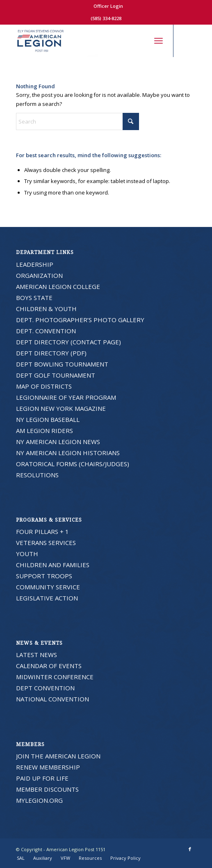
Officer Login (108, 6)
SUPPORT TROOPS (44, 576)
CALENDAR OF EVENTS (49, 666)
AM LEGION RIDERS (44, 431)
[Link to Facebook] (190, 41)
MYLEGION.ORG (39, 800)
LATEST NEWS (36, 655)
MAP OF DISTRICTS (44, 386)
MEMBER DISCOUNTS (47, 789)
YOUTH (27, 554)
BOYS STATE (34, 298)
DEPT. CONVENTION (46, 331)
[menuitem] (108, 6)
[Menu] (158, 41)
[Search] (140, 41)
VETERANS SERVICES (46, 543)
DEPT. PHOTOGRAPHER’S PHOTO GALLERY (80, 320)
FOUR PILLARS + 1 (42, 531)
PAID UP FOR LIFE (42, 778)
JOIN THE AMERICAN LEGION (58, 756)
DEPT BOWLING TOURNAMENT (62, 364)
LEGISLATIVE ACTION (47, 598)
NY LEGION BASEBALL (48, 419)
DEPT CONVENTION (45, 688)
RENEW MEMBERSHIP (48, 767)
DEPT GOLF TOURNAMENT (56, 375)
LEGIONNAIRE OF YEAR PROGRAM (66, 397)
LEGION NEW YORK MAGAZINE (61, 408)
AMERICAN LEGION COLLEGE (58, 286)
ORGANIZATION (39, 275)
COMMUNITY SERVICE (48, 587)
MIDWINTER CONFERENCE (55, 677)
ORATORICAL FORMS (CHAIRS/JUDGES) (73, 464)
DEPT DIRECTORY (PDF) (51, 353)
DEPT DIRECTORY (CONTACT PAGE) (68, 342)
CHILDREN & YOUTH (46, 309)
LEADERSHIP (35, 264)
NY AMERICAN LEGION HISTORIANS (68, 453)
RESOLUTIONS (37, 475)
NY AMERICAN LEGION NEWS (58, 442)
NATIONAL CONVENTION (52, 699)
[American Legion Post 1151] (88, 41)
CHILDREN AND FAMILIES (53, 565)
